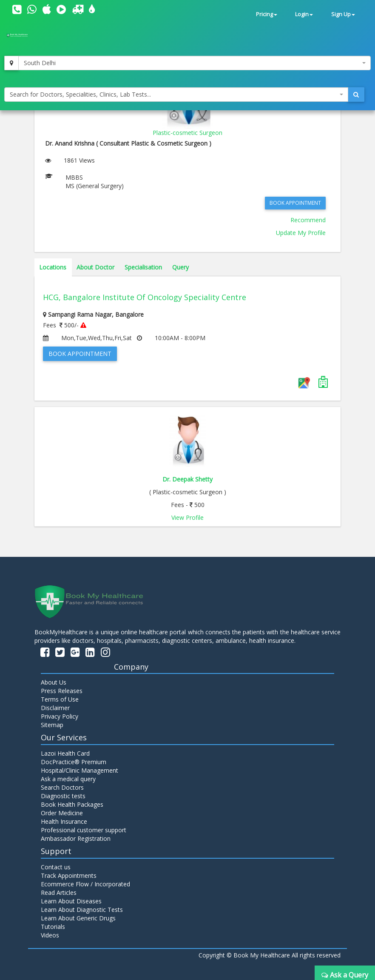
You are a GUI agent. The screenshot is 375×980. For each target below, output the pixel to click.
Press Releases (62, 691)
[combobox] (195, 63)
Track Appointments (69, 875)
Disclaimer (55, 708)
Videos (50, 935)
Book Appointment (295, 203)
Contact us (56, 867)
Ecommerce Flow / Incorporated (85, 884)
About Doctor (95, 267)
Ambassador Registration (76, 838)
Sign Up (343, 14)
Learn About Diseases (71, 901)
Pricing (267, 14)
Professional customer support (84, 830)
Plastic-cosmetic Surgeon (187, 133)
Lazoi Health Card (65, 753)
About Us (54, 682)
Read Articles (59, 893)
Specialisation (143, 267)
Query (180, 267)
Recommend (308, 220)
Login (304, 14)
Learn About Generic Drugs (78, 918)
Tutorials (53, 927)
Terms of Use (60, 699)
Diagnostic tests (63, 796)
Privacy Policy (60, 716)
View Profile (187, 517)
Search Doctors (62, 787)
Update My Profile (301, 233)
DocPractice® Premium (74, 762)
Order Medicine (62, 813)
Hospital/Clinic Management (80, 770)
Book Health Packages (72, 804)
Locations (53, 267)
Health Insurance (64, 821)
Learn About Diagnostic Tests (82, 910)
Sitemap (52, 725)
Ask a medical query (68, 779)
